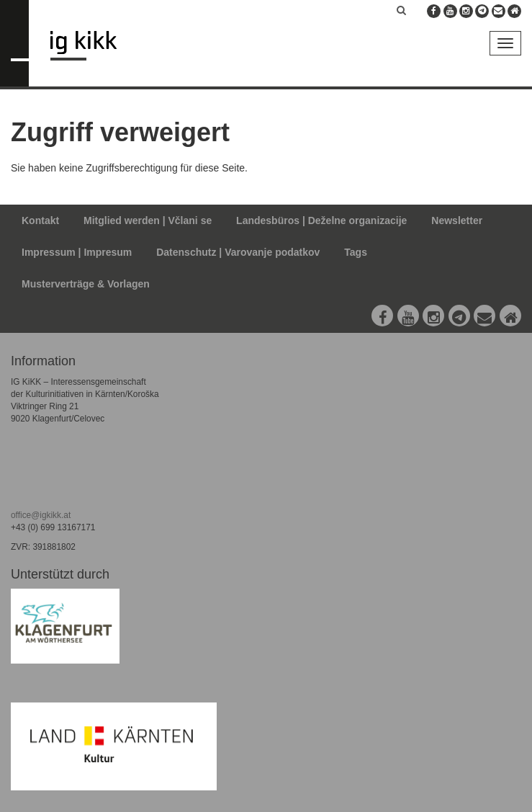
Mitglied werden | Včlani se (148, 220)
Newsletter (457, 220)
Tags (356, 252)
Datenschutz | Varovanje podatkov (238, 252)
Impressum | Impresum (77, 252)
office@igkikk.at (41, 515)
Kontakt (40, 220)
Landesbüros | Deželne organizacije (321, 220)
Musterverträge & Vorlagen (86, 284)
